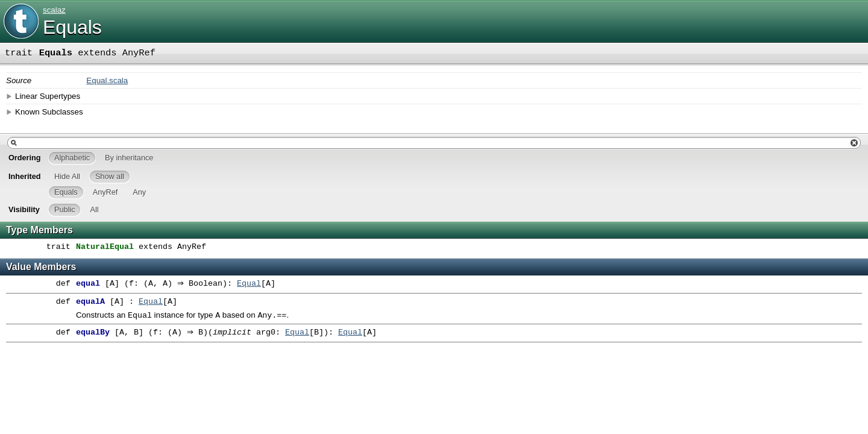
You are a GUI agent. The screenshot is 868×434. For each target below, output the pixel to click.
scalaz (54, 10)
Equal (252, 284)
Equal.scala (107, 80)
